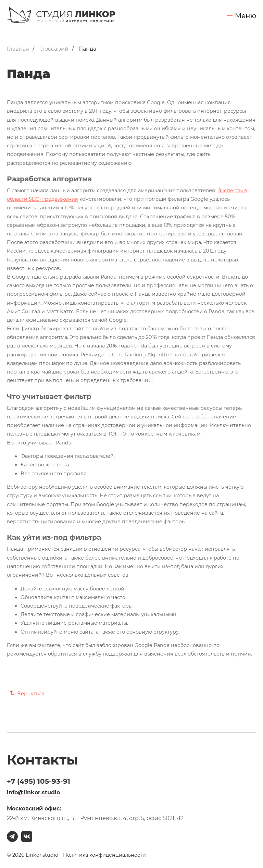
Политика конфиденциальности (104, 855)
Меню (246, 16)
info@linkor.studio (33, 792)
